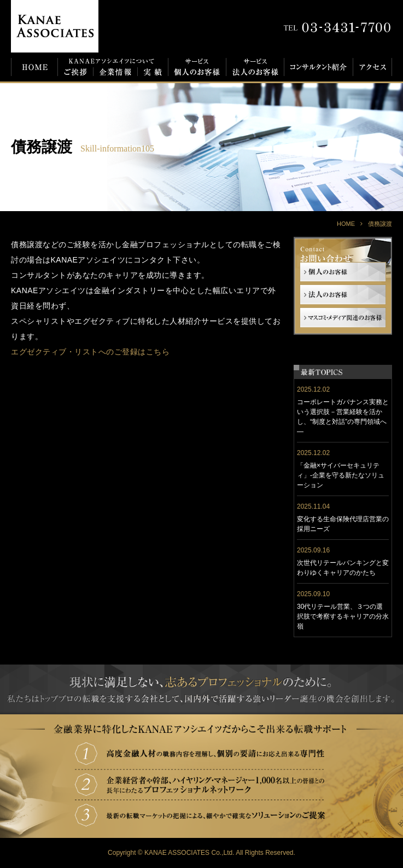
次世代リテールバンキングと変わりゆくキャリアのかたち (343, 568)
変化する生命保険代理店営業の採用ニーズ (343, 524)
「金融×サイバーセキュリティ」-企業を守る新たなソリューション (341, 475)
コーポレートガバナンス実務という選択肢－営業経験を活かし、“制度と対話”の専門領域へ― (343, 417)
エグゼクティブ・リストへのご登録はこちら (90, 352)
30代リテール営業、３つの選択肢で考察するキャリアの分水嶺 (343, 616)
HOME (346, 224)
